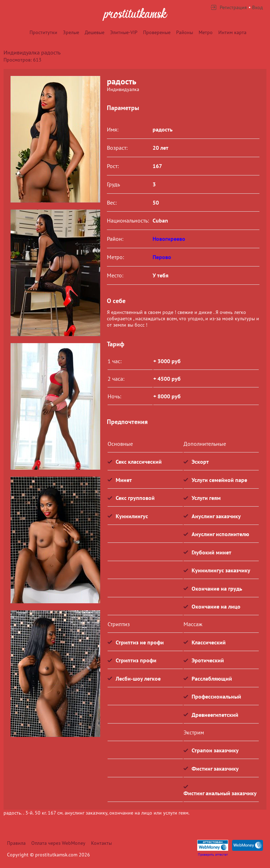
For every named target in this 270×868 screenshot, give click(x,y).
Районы (185, 32)
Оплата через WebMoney (58, 843)
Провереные (157, 32)
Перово (162, 257)
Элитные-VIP (124, 32)
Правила (16, 843)
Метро (206, 32)
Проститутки (43, 32)
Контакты (101, 843)
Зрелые (71, 32)
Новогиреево (169, 239)
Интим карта (232, 32)
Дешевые (95, 32)
